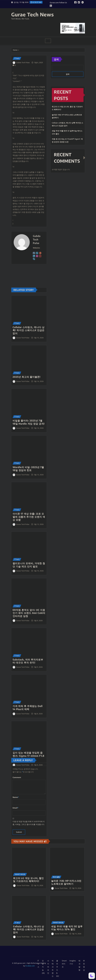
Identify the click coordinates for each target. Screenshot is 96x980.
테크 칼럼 (79, 965)
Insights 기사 (73, 962)
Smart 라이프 (64, 964)
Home (15, 50)
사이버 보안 (48, 967)
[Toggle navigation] (48, 41)
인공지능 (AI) (43, 967)
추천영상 (84, 965)
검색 (56, 59)
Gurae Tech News (33, 14)
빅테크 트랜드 (53, 968)
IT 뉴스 (38, 964)
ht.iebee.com (30, 966)
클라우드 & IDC (58, 968)
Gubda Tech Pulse (23, 64)
